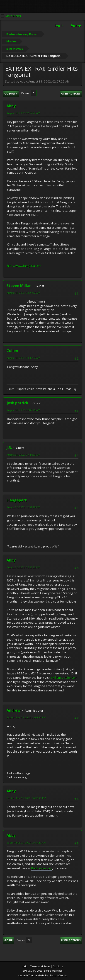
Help (25, 966)
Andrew (14, 710)
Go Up (8, 940)
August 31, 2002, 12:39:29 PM (23, 507)
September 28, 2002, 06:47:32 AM (26, 843)
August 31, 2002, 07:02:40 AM (23, 410)
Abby (11, 106)
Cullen (12, 351)
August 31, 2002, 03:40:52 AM (23, 358)
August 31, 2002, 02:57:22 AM (23, 113)
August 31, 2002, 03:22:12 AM (23, 293)
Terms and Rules (40, 966)
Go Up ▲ (58, 966)
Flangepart (17, 500)
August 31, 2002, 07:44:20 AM (23, 455)
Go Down (11, 94)
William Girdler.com (64, 678)
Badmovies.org (42, 868)
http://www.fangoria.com (24, 266)
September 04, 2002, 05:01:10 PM (26, 717)
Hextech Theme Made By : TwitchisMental (42, 975)
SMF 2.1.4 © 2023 (32, 971)
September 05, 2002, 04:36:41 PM (26, 798)
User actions (71, 94)
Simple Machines (53, 971)
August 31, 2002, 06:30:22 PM (23, 567)
